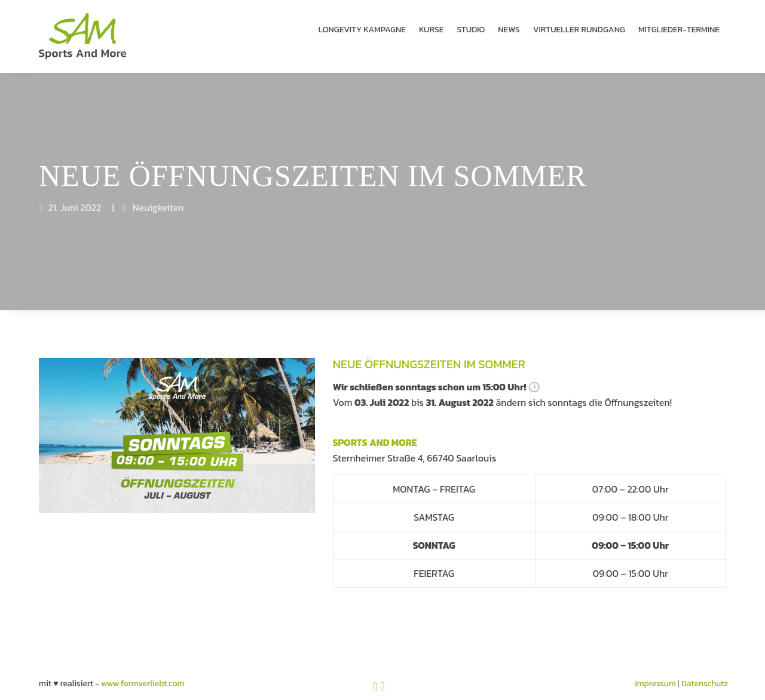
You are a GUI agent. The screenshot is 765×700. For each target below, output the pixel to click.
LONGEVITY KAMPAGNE (362, 30)
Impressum (656, 670)
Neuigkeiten (158, 194)
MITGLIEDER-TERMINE (679, 30)
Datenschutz (705, 670)
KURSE (432, 30)
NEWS (509, 30)
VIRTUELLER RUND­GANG (579, 30)
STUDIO (471, 30)
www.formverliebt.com (143, 670)
